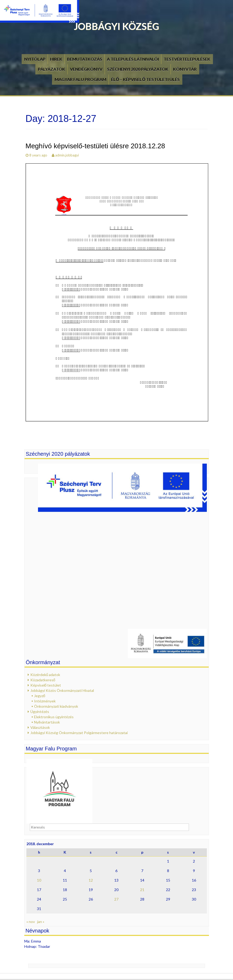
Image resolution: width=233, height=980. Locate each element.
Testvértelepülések (187, 59)
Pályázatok (52, 69)
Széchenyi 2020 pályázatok (138, 69)
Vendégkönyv (86, 69)
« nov (31, 922)
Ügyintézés (40, 712)
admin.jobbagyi (67, 155)
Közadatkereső (43, 680)
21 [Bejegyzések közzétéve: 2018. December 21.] (142, 890)
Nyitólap (35, 59)
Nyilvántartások (47, 722)
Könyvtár (185, 69)
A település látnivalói (133, 59)
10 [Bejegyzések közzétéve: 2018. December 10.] (39, 880)
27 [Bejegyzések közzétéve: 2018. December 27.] (116, 899)
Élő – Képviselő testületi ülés (145, 79)
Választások (40, 727)
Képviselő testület (46, 685)
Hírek (56, 59)
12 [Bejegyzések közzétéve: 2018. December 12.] (91, 880)
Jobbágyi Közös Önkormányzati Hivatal (62, 690)
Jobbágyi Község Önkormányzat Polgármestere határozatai (79, 733)
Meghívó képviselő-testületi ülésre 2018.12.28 (95, 146)
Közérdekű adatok (45, 675)
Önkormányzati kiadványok (56, 706)
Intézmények (45, 701)
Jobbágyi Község (116, 26)
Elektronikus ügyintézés (54, 717)
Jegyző (40, 696)
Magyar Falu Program (80, 79)
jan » (41, 922)
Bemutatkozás (85, 59)
